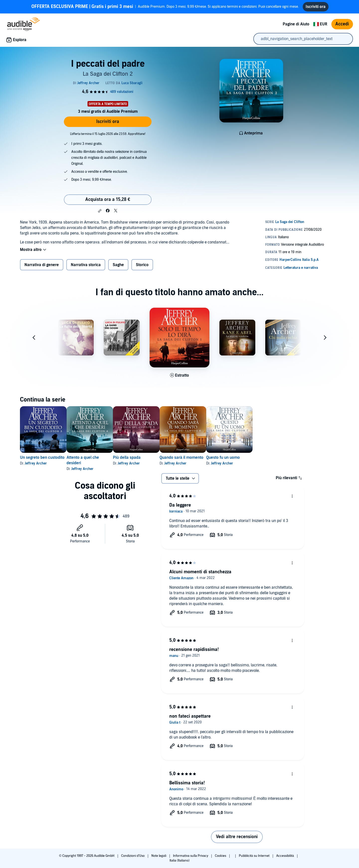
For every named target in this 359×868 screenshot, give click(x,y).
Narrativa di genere (42, 265)
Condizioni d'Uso (133, 856)
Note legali (159, 856)
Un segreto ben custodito (42, 458)
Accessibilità (285, 856)
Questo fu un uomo (255, 458)
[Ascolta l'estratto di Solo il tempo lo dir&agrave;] (179, 375)
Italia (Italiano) (179, 861)
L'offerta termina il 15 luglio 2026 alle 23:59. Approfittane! (108, 134)
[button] (100, 211)
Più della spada (143, 458)
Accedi (342, 24)
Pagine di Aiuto (296, 24)
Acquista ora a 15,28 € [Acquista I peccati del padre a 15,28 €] (108, 200)
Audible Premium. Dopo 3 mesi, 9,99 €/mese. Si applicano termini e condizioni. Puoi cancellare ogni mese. (165, 7)
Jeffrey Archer (36, 463)
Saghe (118, 265)
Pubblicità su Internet (255, 856)
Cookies (221, 856)
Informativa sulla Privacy (191, 856)
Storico (142, 265)
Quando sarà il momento (205, 458)
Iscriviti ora (108, 122)
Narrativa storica (86, 265)
